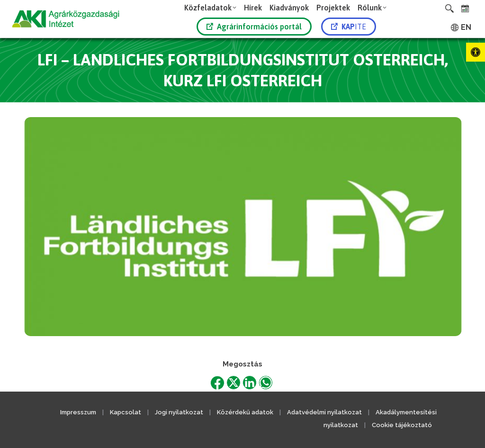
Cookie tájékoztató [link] (402, 425)
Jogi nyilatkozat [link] (179, 412)
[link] (476, 52)
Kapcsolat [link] (126, 412)
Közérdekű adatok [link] (245, 412)
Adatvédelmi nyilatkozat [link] (324, 412)
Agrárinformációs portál (254, 27)
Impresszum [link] (78, 412)
